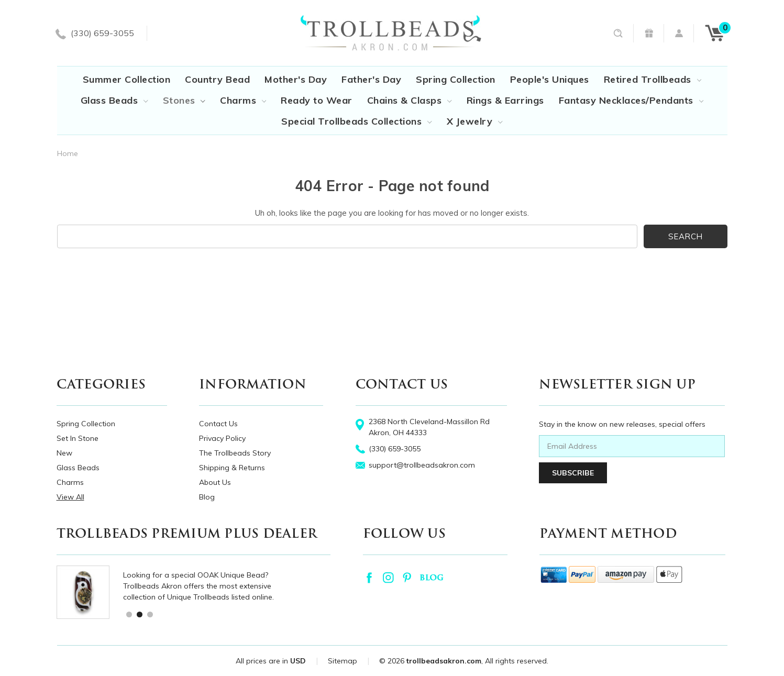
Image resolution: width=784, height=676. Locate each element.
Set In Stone (78, 438)
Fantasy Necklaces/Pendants (631, 100)
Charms (243, 100)
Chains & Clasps (410, 100)
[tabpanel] (204, 592)
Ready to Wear (317, 100)
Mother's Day (296, 79)
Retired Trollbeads (653, 79)
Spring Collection (456, 79)
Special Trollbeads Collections (356, 121)
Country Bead (217, 79)
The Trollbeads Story (235, 453)
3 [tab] (150, 614)
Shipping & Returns (232, 468)
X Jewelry (475, 121)
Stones (184, 100)
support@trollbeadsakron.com (422, 465)
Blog (207, 497)
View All (70, 497)
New (64, 453)
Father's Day (371, 79)
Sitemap (343, 661)
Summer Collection (127, 79)
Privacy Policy (222, 438)
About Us (215, 482)
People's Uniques (550, 79)
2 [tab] (139, 614)
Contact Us (218, 424)
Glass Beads (114, 100)
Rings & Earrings (505, 100)
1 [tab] (129, 614)
